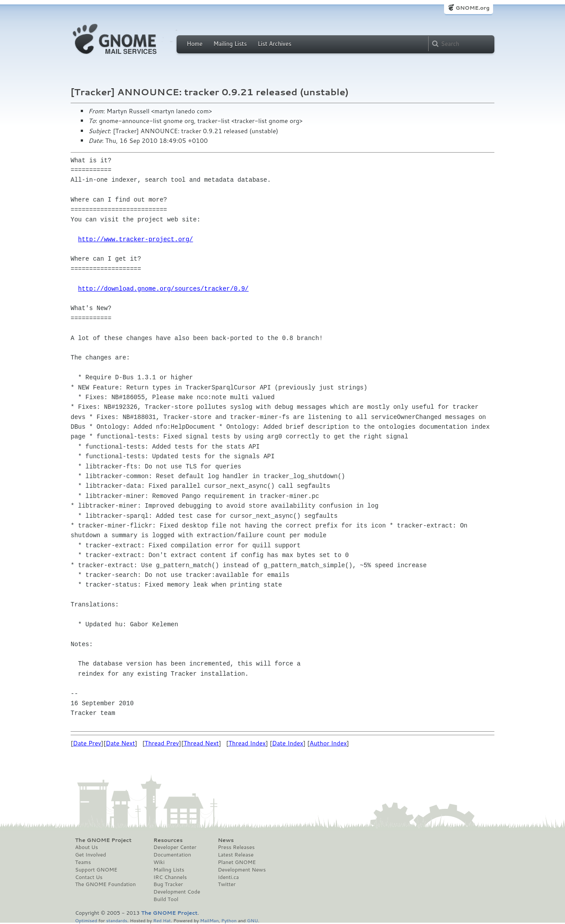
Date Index (288, 743)
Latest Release (235, 855)
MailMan (209, 920)
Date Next (120, 743)
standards (117, 920)
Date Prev (87, 743)
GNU (253, 920)
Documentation (172, 855)
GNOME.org (473, 8)
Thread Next (201, 743)
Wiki (159, 862)
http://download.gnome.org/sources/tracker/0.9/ (163, 289)
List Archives (275, 44)
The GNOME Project (103, 840)
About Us (87, 847)
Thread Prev (162, 743)
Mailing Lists (230, 44)
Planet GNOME (237, 862)
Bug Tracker (168, 884)
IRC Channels (170, 877)
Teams (83, 862)
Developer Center (175, 847)
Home (195, 44)
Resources (168, 840)
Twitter (226, 884)
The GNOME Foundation (105, 884)
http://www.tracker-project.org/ (136, 239)
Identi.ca (228, 877)
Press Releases (236, 847)
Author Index (328, 743)
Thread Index (247, 743)
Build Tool (166, 899)
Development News (242, 870)
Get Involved (90, 855)
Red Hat (162, 920)
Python (229, 920)
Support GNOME (96, 870)
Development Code (177, 892)
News (226, 840)
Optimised (86, 920)
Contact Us (89, 877)
